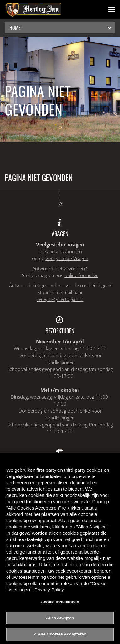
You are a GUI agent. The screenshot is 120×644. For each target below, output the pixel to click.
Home (61, 28)
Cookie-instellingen (60, 602)
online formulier (81, 275)
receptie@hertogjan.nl (60, 299)
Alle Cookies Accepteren (62, 634)
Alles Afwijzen (60, 618)
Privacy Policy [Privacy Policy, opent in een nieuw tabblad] (49, 590)
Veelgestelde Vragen (67, 258)
